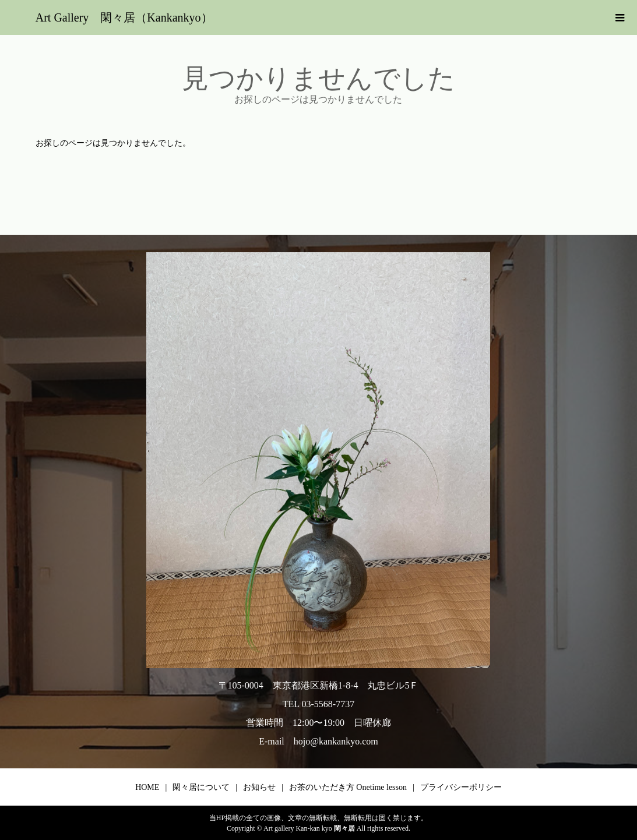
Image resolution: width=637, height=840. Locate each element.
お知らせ (259, 787)
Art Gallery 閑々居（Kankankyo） (124, 17)
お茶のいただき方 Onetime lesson (348, 787)
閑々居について (201, 787)
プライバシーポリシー (461, 787)
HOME (147, 787)
